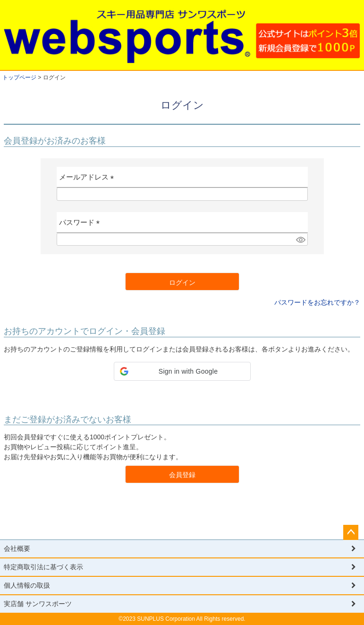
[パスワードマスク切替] (300, 240)
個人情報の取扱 (27, 585)
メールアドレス (89, 180)
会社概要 (17, 548)
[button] (182, 371)
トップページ (19, 77)
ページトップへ (351, 532)
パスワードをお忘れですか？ (317, 302)
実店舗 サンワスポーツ (38, 604)
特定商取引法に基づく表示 (43, 567)
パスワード (81, 225)
